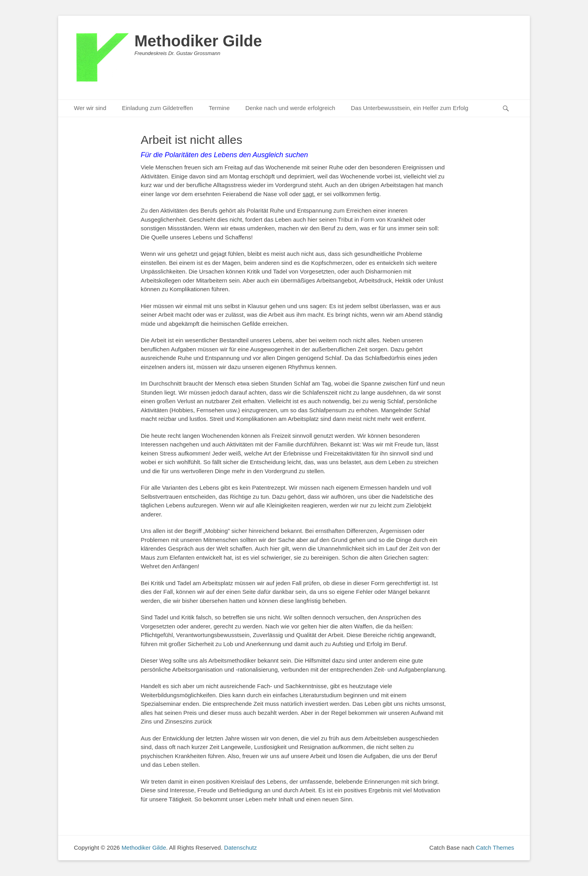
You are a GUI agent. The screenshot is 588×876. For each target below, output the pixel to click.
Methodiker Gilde (198, 41)
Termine (219, 108)
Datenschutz (240, 848)
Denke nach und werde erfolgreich (290, 108)
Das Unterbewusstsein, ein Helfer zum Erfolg (410, 108)
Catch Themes (495, 848)
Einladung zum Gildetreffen (157, 108)
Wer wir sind (90, 108)
